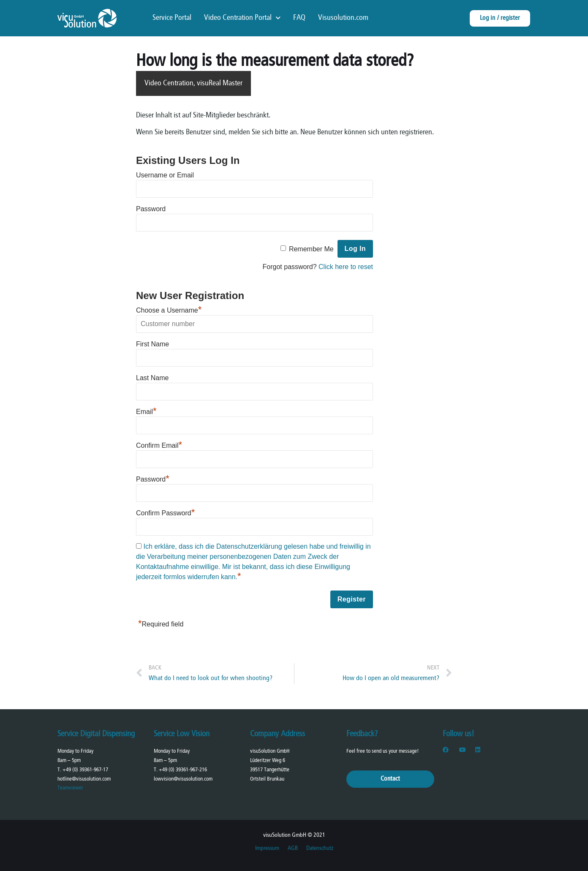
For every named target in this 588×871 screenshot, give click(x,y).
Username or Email (165, 175)
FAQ (299, 18)
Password (151, 209)
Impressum (267, 848)
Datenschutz (320, 848)
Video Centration (169, 83)
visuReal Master (220, 83)
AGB (293, 848)
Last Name (152, 378)
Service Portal (172, 18)
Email (146, 412)
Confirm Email (159, 445)
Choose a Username (169, 310)
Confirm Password (165, 513)
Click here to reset (346, 267)
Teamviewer (70, 788)
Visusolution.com (343, 18)
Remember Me (311, 249)
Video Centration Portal (242, 18)
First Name (152, 344)
